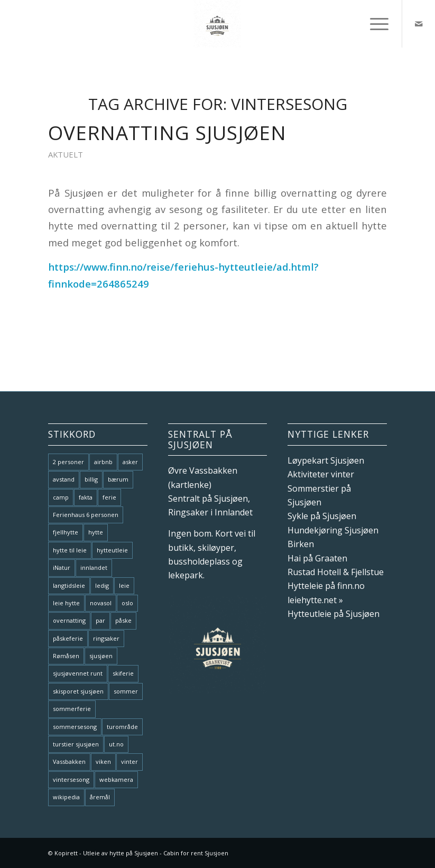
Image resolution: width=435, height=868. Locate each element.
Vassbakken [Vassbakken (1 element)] (69, 761)
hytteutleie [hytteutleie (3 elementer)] (112, 550)
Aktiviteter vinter (321, 474)
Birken (301, 544)
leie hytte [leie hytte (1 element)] (66, 603)
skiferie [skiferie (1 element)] (123, 673)
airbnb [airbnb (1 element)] (103, 462)
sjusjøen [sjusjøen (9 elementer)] (101, 656)
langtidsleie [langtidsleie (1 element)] (69, 585)
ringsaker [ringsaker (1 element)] (106, 638)
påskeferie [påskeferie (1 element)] (68, 638)
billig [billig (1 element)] (91, 479)
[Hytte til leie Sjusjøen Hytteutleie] (217, 24)
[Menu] (374, 24)
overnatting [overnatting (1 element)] (69, 620)
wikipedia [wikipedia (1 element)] (66, 797)
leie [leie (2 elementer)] (124, 585)
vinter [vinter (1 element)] (129, 761)
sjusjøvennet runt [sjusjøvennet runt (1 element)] (78, 673)
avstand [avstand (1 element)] (64, 479)
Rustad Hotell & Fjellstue (336, 572)
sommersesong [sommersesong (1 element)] (75, 727)
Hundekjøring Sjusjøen (333, 530)
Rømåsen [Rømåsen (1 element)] (66, 656)
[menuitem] (374, 24)
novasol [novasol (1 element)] (101, 603)
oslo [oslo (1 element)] (127, 603)
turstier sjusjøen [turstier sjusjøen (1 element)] (76, 744)
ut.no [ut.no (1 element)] (116, 744)
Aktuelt (66, 154)
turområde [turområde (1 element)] (122, 727)
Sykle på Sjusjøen (322, 516)
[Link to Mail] (419, 24)
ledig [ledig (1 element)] (102, 585)
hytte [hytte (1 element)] (96, 532)
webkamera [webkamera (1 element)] (116, 779)
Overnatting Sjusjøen (167, 133)
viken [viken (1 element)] (103, 761)
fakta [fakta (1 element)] (86, 497)
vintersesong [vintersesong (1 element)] (71, 779)
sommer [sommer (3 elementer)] (126, 691)
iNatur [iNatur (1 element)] (62, 567)
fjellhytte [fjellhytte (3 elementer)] (66, 532)
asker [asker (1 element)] (130, 462)
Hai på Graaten (317, 558)
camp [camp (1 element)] (61, 497)
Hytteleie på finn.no (326, 586)
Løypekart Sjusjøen (326, 460)
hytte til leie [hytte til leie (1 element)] (70, 550)
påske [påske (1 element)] (123, 620)
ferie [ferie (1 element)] (109, 497)
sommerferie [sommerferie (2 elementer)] (72, 709)
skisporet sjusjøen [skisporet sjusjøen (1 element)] (78, 691)
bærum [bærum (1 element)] (118, 479)
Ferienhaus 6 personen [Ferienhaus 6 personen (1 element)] (86, 515)
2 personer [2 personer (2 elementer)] (68, 462)
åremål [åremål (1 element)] (100, 797)
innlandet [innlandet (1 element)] (94, 567)
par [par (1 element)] (100, 620)
